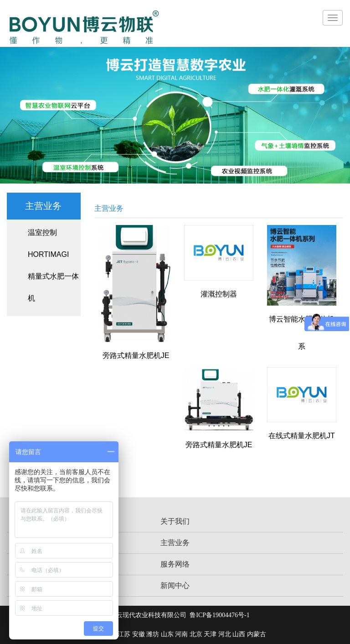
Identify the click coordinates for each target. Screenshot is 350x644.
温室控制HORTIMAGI (48, 243)
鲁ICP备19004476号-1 (219, 615)
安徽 (139, 634)
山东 (167, 634)
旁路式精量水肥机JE (136, 355)
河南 (181, 634)
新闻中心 (175, 585)
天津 (210, 634)
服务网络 (175, 564)
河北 (225, 634)
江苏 (124, 634)
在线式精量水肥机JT (302, 436)
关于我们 (175, 521)
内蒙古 (257, 634)
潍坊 (153, 634)
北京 (196, 634)
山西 (239, 634)
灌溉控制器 (219, 294)
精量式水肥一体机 (53, 287)
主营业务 (175, 543)
